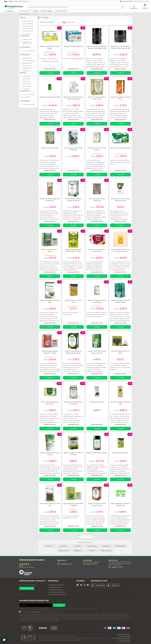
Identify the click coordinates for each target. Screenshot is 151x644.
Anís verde (78, 546)
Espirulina (92, 551)
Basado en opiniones (27, 567)
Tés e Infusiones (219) (29, 51)
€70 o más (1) (27, 34)
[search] (122, 7)
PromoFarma (126, 642)
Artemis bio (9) (27, 84)
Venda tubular (106, 546)
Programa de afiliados (56, 592)
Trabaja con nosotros (56, 590)
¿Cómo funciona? (55, 587)
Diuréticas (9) (26, 71)
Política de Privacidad (123, 634)
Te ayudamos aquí (27, 588)
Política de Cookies (124, 640)
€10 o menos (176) (28, 21)
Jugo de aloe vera (64, 551)
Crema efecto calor (106, 551)
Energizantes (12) (27, 68)
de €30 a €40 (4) (28, 29)
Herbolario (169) (27, 39)
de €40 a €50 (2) (28, 31)
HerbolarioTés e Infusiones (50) (27, 43)
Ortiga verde (78, 551)
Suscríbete (59, 605)
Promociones (23, 11)
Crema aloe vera (92, 546)
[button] (134, 7)
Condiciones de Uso (124, 636)
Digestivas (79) (27, 58)
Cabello (35, 11)
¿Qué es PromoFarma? (57, 585)
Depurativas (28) (27, 63)
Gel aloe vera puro (120, 546)
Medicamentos (61, 11)
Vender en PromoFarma (57, 594)
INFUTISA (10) (26, 81)
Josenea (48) (26, 76)
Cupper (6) (26, 89)
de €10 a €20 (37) (28, 24)
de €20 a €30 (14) (28, 26)
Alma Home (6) (27, 86)
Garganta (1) (26, 97)
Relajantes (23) (27, 66)
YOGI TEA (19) (26, 79)
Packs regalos (47, 11)
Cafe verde (49, 546)
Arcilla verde (63, 546)
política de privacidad (34, 612)
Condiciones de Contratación (121, 638)
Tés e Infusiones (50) (29, 61)
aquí (57, 620)
